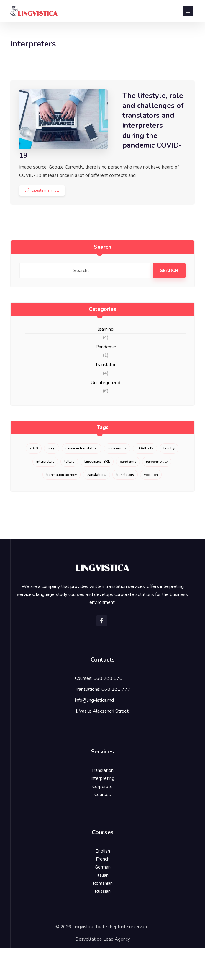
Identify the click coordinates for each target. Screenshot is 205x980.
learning (106, 329)
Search (169, 271)
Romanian (103, 883)
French (103, 859)
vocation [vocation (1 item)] (151, 475)
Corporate (102, 787)
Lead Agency (117, 939)
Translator (105, 365)
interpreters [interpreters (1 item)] (45, 462)
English (103, 851)
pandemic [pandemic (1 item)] (128, 462)
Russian (103, 891)
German (103, 867)
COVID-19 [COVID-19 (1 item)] (145, 448)
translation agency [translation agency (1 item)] (61, 475)
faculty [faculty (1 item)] (169, 448)
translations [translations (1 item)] (96, 475)
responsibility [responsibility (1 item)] (157, 462)
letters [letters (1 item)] (69, 462)
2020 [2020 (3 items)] (34, 448)
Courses (103, 795)
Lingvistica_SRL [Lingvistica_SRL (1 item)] (97, 462)
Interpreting (102, 778)
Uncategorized (105, 383)
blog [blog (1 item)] (52, 448)
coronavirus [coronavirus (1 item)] (117, 448)
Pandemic (106, 347)
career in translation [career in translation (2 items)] (82, 448)
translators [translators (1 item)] (125, 475)
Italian (102, 875)
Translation (102, 770)
